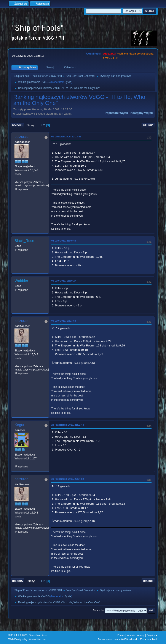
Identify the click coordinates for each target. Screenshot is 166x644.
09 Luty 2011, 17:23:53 (64, 321)
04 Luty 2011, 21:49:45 (64, 241)
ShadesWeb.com (37, 639)
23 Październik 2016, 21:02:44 (67, 425)
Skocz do (98, 610)
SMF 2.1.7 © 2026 (18, 635)
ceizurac (21, 137)
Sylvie (68, 82)
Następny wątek (142, 113)
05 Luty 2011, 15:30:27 (64, 281)
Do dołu (18, 125)
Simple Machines (38, 635)
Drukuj (148, 125)
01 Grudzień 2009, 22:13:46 (66, 137)
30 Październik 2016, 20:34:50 (67, 479)
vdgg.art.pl (109, 54)
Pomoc (121, 635)
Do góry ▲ (152, 635)
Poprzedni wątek (116, 113)
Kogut (19, 425)
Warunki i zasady (136, 635)
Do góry (18, 581)
